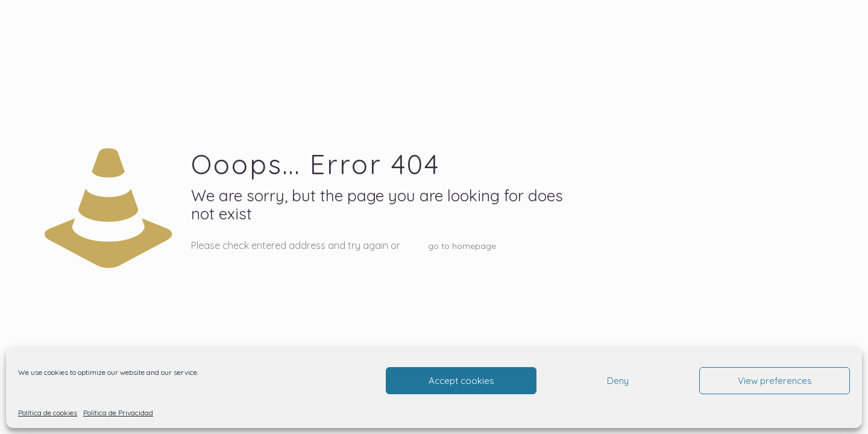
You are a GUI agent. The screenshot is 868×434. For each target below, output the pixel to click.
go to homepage (462, 246)
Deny (618, 381)
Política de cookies (48, 413)
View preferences (775, 381)
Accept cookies (461, 381)
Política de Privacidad (118, 413)
